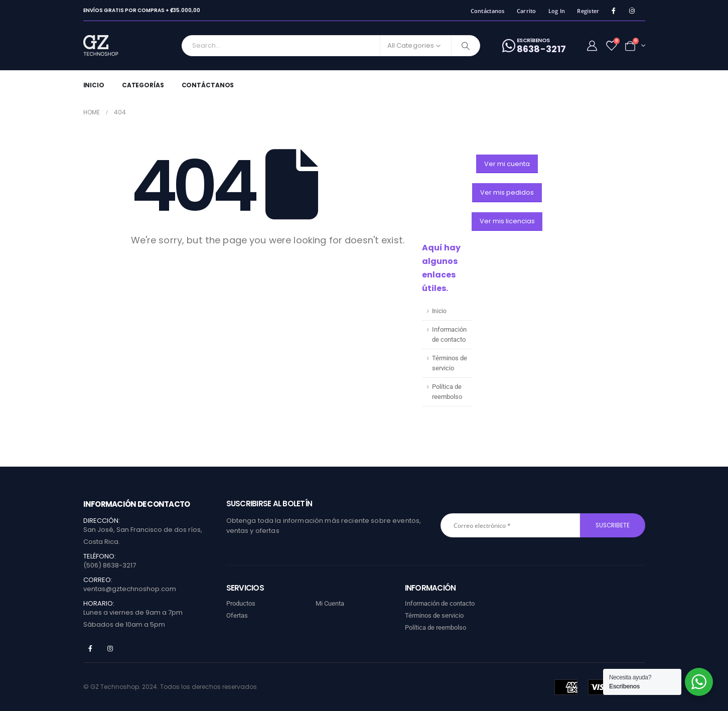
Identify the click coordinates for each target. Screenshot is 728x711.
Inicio (94, 85)
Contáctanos (488, 11)
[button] (507, 164)
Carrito (527, 11)
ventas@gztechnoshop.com (130, 589)
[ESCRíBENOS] (534, 46)
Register (588, 11)
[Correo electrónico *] (510, 525)
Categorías (143, 85)
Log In (557, 11)
